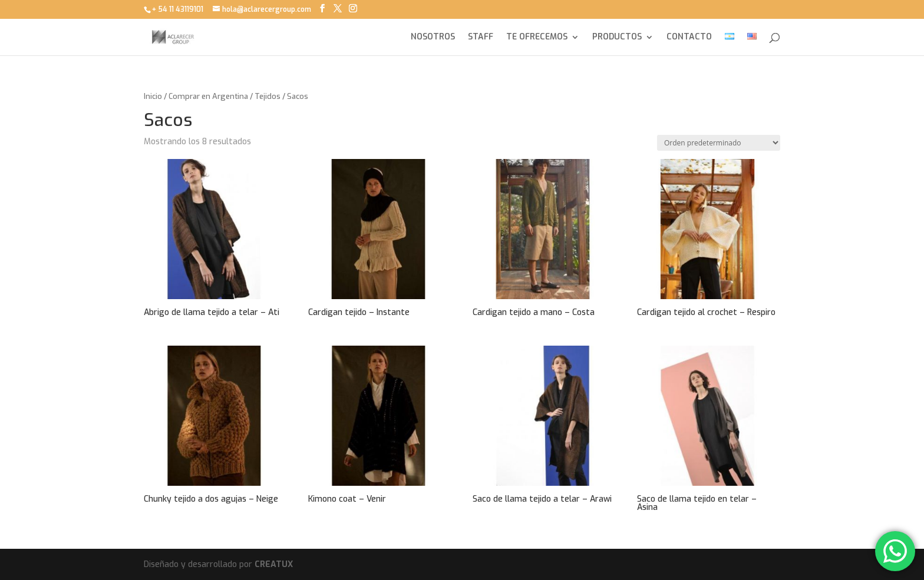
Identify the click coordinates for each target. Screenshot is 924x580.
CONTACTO (689, 38)
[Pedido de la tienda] (719, 143)
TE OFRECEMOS (537, 38)
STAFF (481, 38)
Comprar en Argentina (208, 96)
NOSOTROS (433, 38)
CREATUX (274, 564)
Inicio (153, 96)
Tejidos (268, 96)
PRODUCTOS (617, 38)
